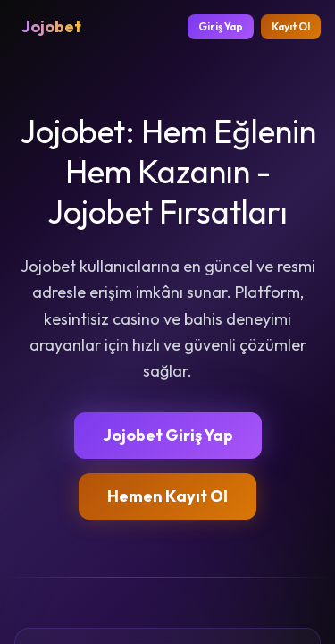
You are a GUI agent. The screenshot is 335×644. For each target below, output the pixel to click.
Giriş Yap (221, 26)
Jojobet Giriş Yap (168, 435)
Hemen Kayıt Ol (167, 496)
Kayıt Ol (291, 26)
